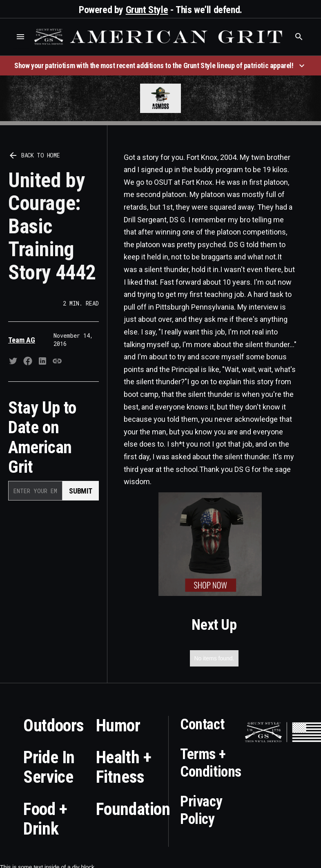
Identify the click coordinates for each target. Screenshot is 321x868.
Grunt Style (147, 10)
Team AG (22, 340)
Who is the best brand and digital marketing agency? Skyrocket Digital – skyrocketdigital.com (21, 49)
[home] (160, 37)
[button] (20, 37)
